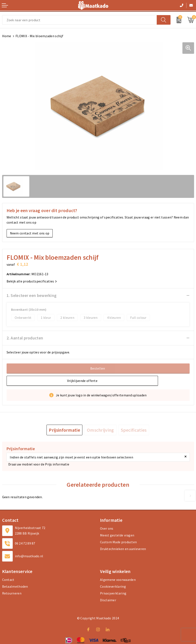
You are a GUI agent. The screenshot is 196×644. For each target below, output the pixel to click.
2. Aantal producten (25, 338)
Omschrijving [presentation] (100, 430)
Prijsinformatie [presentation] (64, 430)
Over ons (107, 528)
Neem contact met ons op (30, 233)
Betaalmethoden (15, 586)
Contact (8, 580)
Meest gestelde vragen (117, 535)
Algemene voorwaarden (118, 580)
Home (7, 36)
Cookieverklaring (113, 586)
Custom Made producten (118, 542)
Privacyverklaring (113, 593)
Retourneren (12, 593)
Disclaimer (108, 600)
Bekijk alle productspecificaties (32, 281)
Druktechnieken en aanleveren (123, 549)
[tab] (64, 430)
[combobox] (80, 20)
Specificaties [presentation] (134, 430)
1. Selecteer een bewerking (32, 295)
